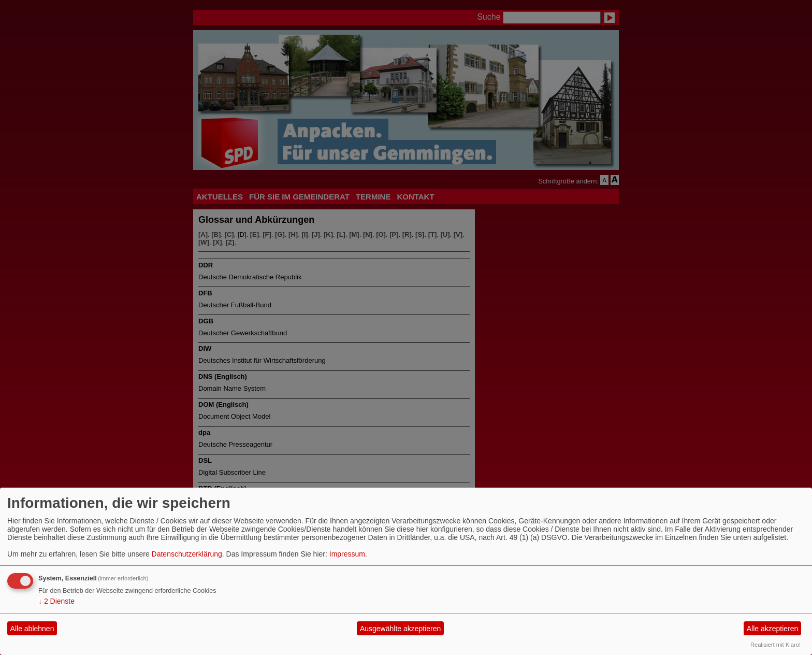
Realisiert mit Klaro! (775, 645)
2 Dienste (56, 601)
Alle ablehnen (32, 629)
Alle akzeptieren (773, 629)
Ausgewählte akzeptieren (400, 629)
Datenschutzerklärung (187, 554)
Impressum (347, 554)
